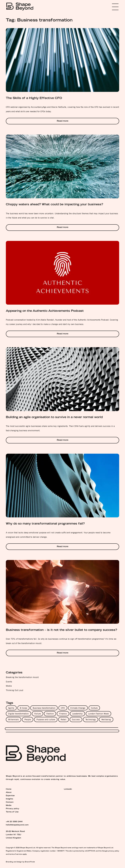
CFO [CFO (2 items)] (63, 708)
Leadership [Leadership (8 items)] (77, 714)
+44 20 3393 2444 (14, 822)
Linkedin (68, 789)
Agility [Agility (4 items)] (11, 708)
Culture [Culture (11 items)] (94, 708)
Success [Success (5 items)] (76, 719)
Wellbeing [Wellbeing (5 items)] (106, 719)
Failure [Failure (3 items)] (38, 714)
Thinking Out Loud (14, 690)
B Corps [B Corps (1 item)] (24, 708)
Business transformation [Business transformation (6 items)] (44, 708)
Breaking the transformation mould (22, 677)
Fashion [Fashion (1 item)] (50, 714)
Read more (63, 121)
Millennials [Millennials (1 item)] (13, 719)
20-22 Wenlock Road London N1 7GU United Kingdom (15, 835)
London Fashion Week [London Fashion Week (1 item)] (99, 714)
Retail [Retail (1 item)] (64, 719)
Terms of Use (12, 812)
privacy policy (114, 851)
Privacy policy (13, 809)
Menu (110, 7)
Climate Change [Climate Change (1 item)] (78, 708)
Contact (10, 802)
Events (9, 682)
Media (9, 686)
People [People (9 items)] (28, 719)
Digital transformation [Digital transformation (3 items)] (18, 714)
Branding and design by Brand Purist (20, 862)
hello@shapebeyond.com (17, 825)
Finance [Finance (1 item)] (63, 714)
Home (9, 789)
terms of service (16, 854)
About (9, 793)
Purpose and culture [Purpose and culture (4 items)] (46, 719)
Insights (9, 799)
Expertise (10, 796)
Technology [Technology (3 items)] (91, 719)
